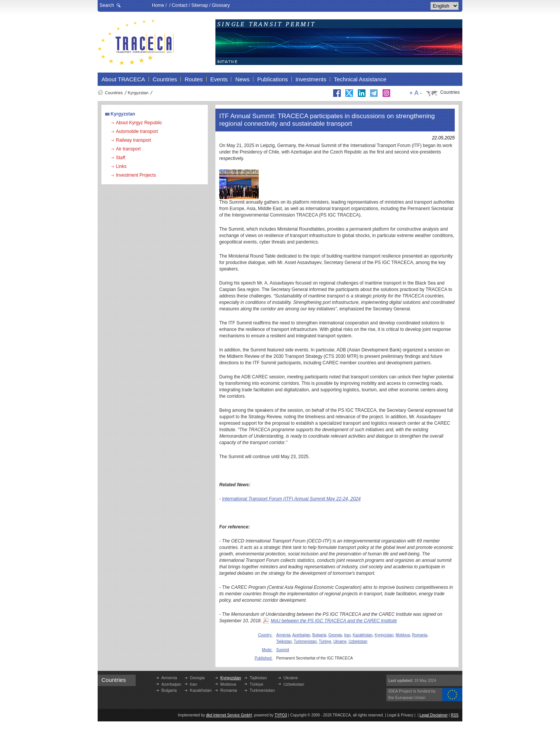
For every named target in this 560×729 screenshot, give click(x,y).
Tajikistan (284, 641)
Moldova (403, 635)
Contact (180, 5)
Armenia (283, 635)
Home (158, 5)
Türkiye (325, 641)
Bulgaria (319, 635)
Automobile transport (137, 131)
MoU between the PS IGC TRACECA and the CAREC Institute (334, 621)
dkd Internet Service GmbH (229, 715)
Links (121, 166)
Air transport (128, 149)
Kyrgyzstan (138, 93)
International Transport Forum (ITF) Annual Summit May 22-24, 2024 (291, 499)
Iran (347, 635)
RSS (455, 715)
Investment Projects (136, 175)
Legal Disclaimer (433, 715)
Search (107, 5)
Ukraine (340, 641)
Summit (283, 650)
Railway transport (134, 140)
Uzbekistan (358, 641)
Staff (120, 158)
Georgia (335, 635)
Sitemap (199, 5)
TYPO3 (281, 715)
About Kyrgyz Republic (139, 123)
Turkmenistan (305, 641)
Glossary (221, 5)
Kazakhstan (362, 635)
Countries (114, 93)
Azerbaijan (301, 635)
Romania (420, 635)
